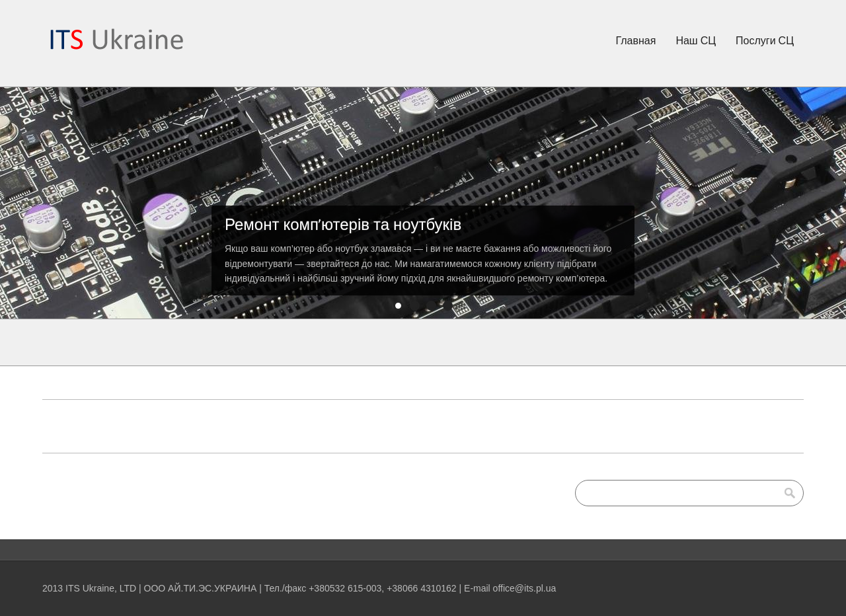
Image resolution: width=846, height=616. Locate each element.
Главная (636, 40)
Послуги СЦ (765, 40)
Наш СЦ (696, 40)
